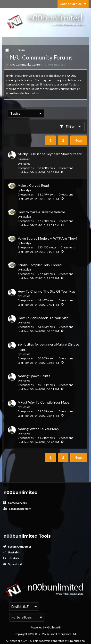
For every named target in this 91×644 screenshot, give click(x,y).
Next (79, 140)
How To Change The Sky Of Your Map (46, 291)
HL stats (11, 558)
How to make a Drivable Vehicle (41, 212)
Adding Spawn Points (34, 376)
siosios (26, 164)
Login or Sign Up (73, 4)
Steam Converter (17, 547)
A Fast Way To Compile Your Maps (44, 402)
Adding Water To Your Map (38, 429)
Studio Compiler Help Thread (40, 265)
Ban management (17, 509)
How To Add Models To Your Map (43, 318)
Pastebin (12, 552)
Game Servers (15, 503)
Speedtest (13, 564)
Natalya (26, 190)
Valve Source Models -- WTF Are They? (47, 238)
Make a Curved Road (33, 185)
